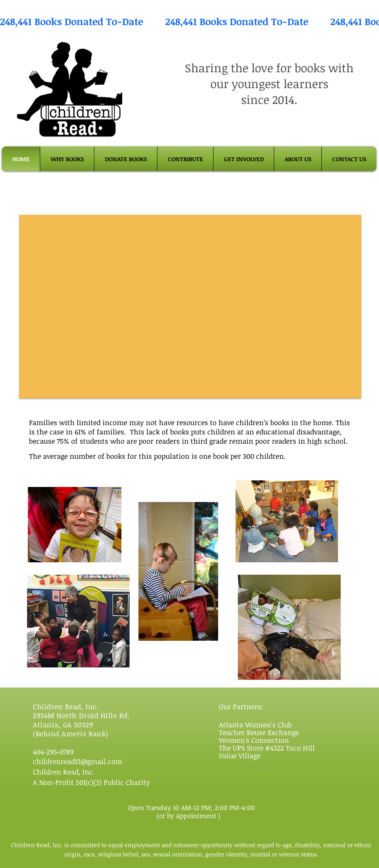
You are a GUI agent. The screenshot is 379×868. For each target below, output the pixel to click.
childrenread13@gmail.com (78, 761)
